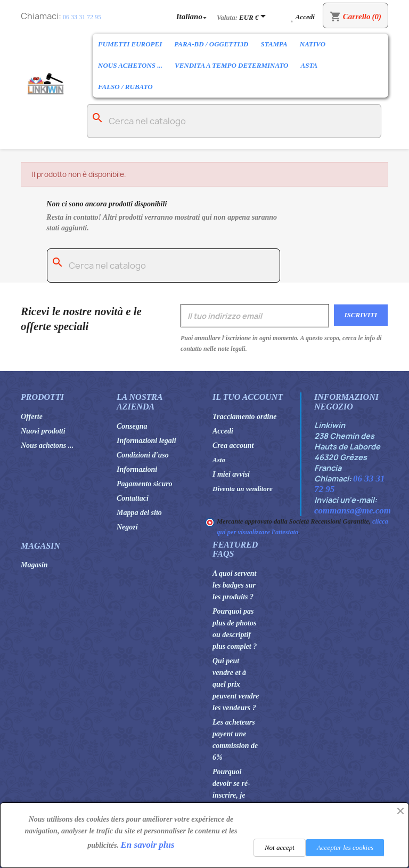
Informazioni (137, 469)
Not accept (280, 847)
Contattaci (133, 498)
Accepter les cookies (345, 847)
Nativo (313, 44)
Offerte (32, 417)
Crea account (233, 445)
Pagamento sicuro (145, 484)
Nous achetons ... (130, 65)
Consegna (132, 426)
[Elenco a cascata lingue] (193, 16)
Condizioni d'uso (143, 455)
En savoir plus (148, 845)
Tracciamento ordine (244, 417)
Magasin (34, 565)
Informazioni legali (146, 441)
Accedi (223, 431)
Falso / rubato (125, 87)
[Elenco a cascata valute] (254, 17)
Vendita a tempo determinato (231, 65)
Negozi (127, 527)
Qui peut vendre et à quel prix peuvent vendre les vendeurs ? (236, 684)
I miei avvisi (231, 474)
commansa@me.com (353, 511)
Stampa (274, 44)
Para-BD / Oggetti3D (211, 44)
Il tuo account (248, 397)
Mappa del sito (139, 513)
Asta (309, 65)
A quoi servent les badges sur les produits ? (234, 585)
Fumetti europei (130, 44)
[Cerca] (234, 121)
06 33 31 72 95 (82, 17)
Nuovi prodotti (43, 431)
